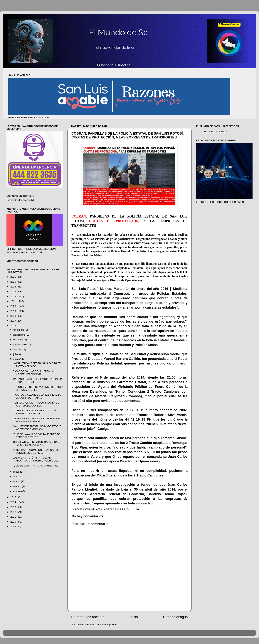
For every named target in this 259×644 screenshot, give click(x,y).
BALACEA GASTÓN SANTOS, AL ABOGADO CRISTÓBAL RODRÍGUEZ (36, 459)
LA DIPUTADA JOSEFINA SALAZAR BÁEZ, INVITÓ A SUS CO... (37, 365)
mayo (17, 472)
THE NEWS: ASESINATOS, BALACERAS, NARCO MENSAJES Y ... (36, 443)
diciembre (19, 330)
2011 (14, 517)
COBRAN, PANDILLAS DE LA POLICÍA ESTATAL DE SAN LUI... (35, 412)
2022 (14, 296)
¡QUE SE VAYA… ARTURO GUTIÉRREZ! (36, 466)
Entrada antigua (175, 617)
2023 (14, 291)
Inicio (134, 617)
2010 (14, 522)
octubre (18, 340)
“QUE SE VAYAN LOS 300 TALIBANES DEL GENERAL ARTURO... (37, 436)
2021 (14, 301)
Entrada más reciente (88, 617)
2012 (14, 512)
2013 (14, 507)
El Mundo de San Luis (216, 132)
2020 (14, 306)
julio (16, 354)
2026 (14, 277)
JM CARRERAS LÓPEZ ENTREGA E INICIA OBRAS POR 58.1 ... (38, 380)
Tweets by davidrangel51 (20, 200)
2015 (14, 497)
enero (17, 491)
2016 (14, 326)
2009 (14, 527)
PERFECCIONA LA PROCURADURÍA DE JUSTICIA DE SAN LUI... (36, 404)
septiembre (20, 344)
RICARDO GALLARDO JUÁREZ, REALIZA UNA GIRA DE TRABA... (37, 396)
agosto (17, 349)
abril (16, 477)
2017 (14, 321)
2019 (14, 311)
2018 (14, 316)
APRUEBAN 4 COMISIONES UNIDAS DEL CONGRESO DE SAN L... (37, 451)
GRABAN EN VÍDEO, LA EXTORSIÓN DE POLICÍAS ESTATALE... (36, 420)
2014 (14, 502)
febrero (18, 486)
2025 (14, 282)
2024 (14, 287)
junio (16, 359)
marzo (17, 481)
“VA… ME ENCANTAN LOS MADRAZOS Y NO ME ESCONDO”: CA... (37, 428)
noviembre (20, 335)
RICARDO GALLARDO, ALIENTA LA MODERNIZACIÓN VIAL (33, 373)
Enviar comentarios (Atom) (102, 624)
